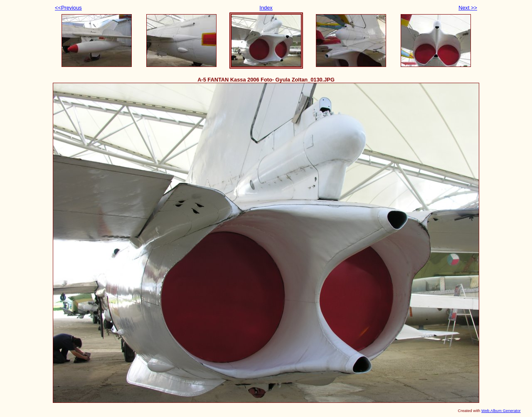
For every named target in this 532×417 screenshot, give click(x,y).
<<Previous (68, 8)
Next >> (468, 8)
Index (266, 8)
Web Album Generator (501, 411)
